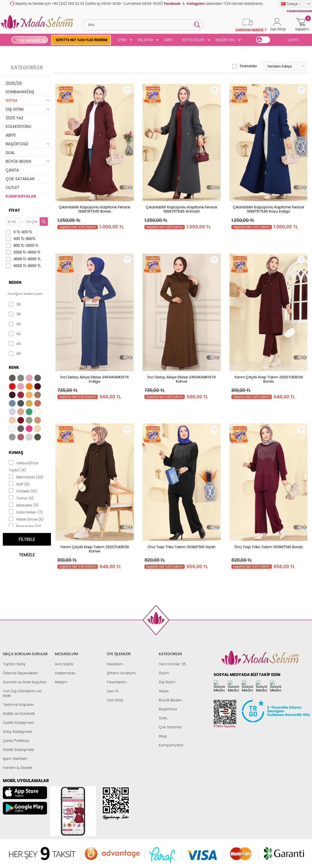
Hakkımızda (65, 673)
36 (15, 304)
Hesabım (115, 664)
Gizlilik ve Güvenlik (19, 714)
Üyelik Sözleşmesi (18, 723)
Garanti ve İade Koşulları (25, 682)
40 (15, 324)
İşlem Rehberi (15, 759)
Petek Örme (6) (26, 519)
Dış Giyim (167, 682)
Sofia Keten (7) (26, 512)
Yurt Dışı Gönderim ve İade (22, 693)
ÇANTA (293, 40)
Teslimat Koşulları (18, 705)
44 (15, 344)
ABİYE (169, 40)
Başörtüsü (168, 709)
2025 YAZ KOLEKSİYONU (18, 122)
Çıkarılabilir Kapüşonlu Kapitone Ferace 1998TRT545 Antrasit (181, 209)
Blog (163, 736)
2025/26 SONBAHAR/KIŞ (20, 88)
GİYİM (122, 40)
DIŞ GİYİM (145, 40)
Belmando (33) (26, 477)
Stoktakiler (245, 66)
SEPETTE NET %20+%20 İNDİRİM (81, 40)
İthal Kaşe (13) (25, 526)
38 (15, 314)
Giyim (164, 673)
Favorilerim (117, 682)
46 (15, 354)
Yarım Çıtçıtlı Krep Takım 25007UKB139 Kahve (95, 549)
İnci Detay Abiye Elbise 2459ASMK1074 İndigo (95, 379)
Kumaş (16, 452)
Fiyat (14, 210)
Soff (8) (19, 484)
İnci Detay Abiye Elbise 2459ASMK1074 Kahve (181, 379)
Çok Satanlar (170, 727)
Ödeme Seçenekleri (20, 673)
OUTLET (13, 188)
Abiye (164, 691)
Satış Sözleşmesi (17, 732)
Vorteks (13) (23, 491)
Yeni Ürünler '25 (172, 664)
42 (15, 334)
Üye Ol (112, 691)
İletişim (61, 682)
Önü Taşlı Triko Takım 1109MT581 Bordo (268, 547)
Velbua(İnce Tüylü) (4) (24, 466)
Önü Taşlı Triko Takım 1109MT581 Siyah (181, 547)
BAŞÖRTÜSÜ (225, 40)
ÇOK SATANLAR (20, 179)
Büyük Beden (170, 700)
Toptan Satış (14, 664)
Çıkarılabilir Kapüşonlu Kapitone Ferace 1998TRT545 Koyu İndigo (268, 209)
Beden (15, 282)
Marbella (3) (24, 505)
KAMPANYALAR (21, 196)
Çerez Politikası (16, 741)
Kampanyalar (171, 745)
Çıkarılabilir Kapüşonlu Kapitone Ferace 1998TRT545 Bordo (94, 209)
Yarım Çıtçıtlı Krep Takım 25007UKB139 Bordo (268, 379)
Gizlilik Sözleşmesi (18, 750)
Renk (14, 367)
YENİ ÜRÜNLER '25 (31, 40)
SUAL (10, 153)
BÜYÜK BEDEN (193, 40)
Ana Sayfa (64, 664)
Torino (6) (21, 498)
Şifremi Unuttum (121, 673)
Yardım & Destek (18, 768)
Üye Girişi (115, 700)
